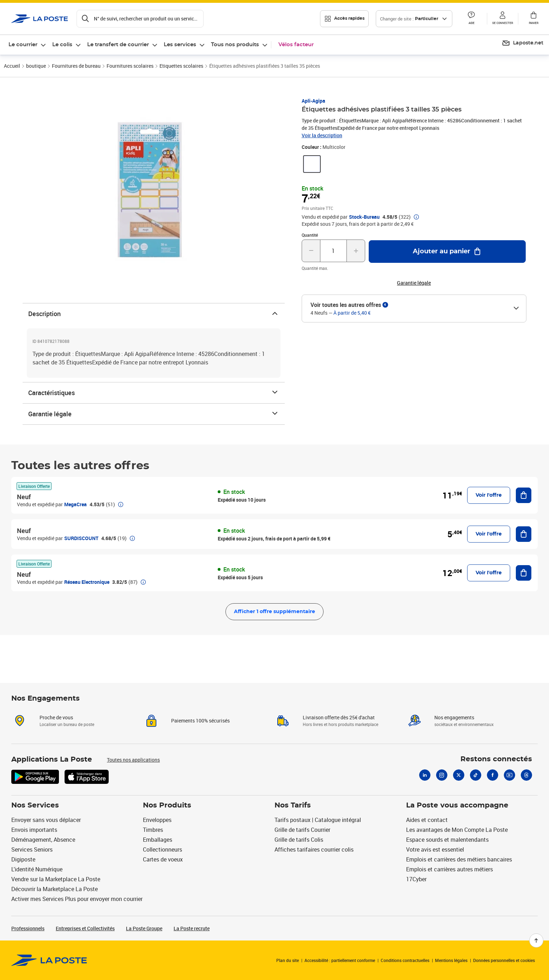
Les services (180, 45)
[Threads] (526, 775)
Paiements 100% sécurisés (200, 721)
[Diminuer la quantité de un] (311, 251)
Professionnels (28, 928)
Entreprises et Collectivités (85, 928)
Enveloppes (157, 820)
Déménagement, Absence (43, 840)
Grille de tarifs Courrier (302, 830)
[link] (312, 164)
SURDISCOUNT (81, 538)
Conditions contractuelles (405, 960)
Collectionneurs (162, 849)
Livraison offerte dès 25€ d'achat (339, 717)
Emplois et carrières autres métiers (450, 869)
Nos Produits (167, 805)
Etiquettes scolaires (181, 66)
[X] (459, 775)
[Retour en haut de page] (536, 940)
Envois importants (34, 830)
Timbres (153, 830)
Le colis (62, 45)
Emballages (158, 840)
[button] (471, 19)
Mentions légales (451, 960)
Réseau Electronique (87, 582)
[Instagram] (442, 775)
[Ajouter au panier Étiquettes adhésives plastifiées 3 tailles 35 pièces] (447, 252)
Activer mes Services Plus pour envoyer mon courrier (77, 899)
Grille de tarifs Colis (299, 840)
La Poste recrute (192, 928)
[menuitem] (28, 45)
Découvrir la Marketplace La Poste (55, 889)
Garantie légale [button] (414, 283)
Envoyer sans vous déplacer (46, 820)
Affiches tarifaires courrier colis (314, 849)
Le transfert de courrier (118, 45)
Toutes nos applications (133, 760)
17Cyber (416, 879)
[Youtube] (509, 775)
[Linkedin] (425, 775)
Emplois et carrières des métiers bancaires (459, 859)
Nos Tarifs (293, 805)
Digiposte (23, 859)
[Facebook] (493, 775)
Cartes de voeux (163, 859)
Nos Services (35, 805)
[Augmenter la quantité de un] (356, 251)
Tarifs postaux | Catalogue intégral (318, 820)
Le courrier (23, 45)
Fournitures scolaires (130, 66)
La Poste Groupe (144, 928)
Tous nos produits (235, 45)
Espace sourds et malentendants (447, 840)
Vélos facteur (296, 45)
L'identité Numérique (37, 869)
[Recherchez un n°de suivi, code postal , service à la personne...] (140, 19)
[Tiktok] (476, 775)
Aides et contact (427, 820)
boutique (36, 66)
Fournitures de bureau (76, 66)
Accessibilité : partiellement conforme (340, 960)
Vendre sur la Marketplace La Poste (56, 879)
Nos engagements (454, 717)
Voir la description (322, 135)
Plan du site (288, 960)
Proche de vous (56, 717)
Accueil (12, 66)
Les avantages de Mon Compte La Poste (457, 830)
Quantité (310, 235)
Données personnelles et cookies (504, 960)
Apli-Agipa (313, 101)
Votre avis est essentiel (435, 849)
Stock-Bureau (364, 217)
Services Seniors (32, 849)
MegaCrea (76, 504)
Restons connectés (496, 759)
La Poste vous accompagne (457, 805)
